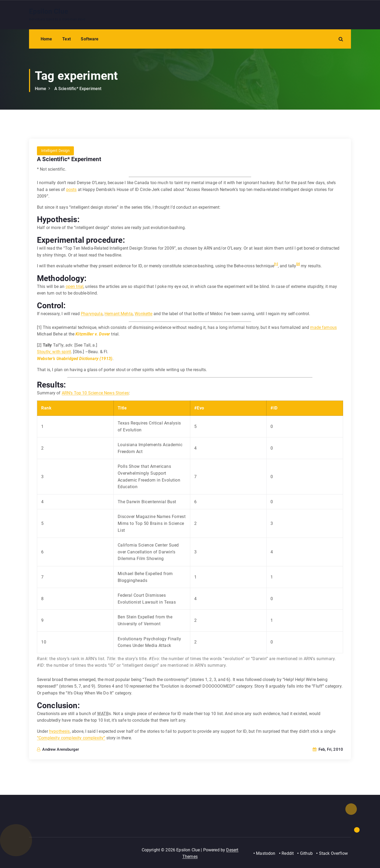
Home (46, 39)
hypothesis (60, 731)
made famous (323, 327)
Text (66, 39)
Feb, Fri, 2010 (328, 750)
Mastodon (265, 853)
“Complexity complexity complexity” (71, 738)
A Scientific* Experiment (78, 89)
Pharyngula (92, 314)
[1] (276, 264)
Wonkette (143, 314)
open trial (75, 286)
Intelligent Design (56, 151)
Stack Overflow (333, 853)
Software (90, 39)
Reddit (287, 853)
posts (72, 190)
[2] (298, 264)
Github (306, 853)
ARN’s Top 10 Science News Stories (95, 393)
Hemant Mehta (119, 314)
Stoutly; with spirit (54, 352)
